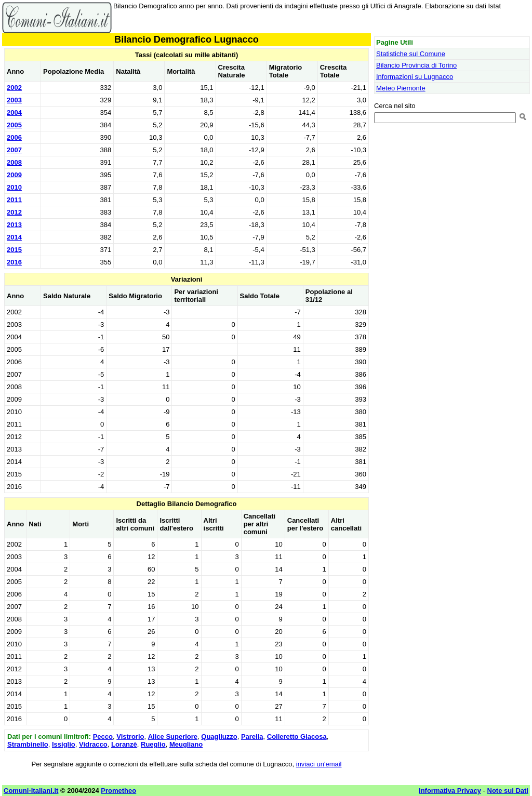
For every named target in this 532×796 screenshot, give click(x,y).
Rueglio (153, 744)
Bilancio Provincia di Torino (416, 65)
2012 (14, 212)
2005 (14, 125)
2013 (14, 225)
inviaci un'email (319, 764)
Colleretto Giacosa (297, 737)
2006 (14, 137)
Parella (252, 737)
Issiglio (64, 744)
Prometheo (118, 791)
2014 (14, 237)
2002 (14, 88)
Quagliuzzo (219, 737)
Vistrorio (130, 737)
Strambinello (28, 744)
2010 (14, 187)
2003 (14, 100)
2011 (14, 200)
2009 (14, 175)
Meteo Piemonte (401, 88)
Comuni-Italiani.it (31, 791)
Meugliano (186, 744)
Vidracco (93, 744)
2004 (14, 112)
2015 (14, 250)
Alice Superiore (173, 737)
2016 (14, 262)
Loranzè (124, 744)
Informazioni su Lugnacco (415, 77)
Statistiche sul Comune (411, 54)
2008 (14, 162)
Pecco (103, 737)
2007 (14, 150)
